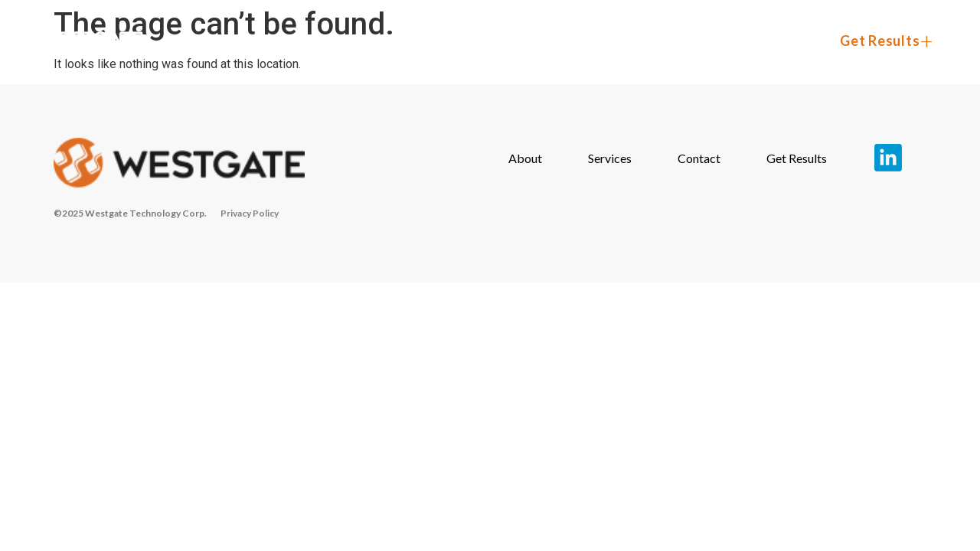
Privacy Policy (250, 213)
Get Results (880, 41)
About (529, 41)
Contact (752, 41)
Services (638, 41)
